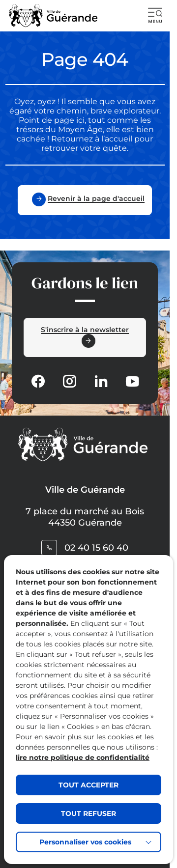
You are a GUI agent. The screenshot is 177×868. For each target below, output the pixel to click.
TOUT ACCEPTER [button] (88, 785)
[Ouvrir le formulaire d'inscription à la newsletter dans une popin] (85, 337)
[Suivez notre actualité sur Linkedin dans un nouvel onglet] (101, 382)
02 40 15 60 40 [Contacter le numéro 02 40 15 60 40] (96, 548)
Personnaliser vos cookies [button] (85, 842)
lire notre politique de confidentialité (83, 757)
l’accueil (116, 139)
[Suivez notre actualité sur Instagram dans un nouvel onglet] (69, 382)
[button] (155, 16)
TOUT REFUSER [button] (88, 813)
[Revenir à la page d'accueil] (85, 200)
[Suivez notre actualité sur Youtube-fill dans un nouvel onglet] (132, 382)
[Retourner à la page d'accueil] (53, 16)
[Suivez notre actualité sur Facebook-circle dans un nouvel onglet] (38, 382)
